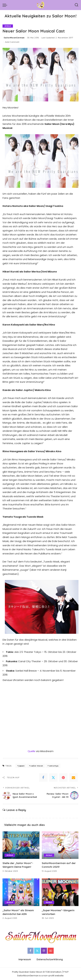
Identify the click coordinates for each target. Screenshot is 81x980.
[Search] (76, 5)
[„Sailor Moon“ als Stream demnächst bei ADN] (21, 892)
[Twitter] (53, 778)
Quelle (31, 751)
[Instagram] (44, 951)
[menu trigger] (6, 5)
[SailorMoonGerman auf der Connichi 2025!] (60, 845)
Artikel (8, 26)
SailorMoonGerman (14, 38)
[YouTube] (51, 951)
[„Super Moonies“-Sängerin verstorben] (60, 892)
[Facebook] (43, 778)
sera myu (54, 766)
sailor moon (37, 766)
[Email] (73, 778)
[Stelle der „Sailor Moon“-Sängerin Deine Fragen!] (21, 845)
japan (22, 766)
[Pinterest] (63, 778)
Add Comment (12, 42)
